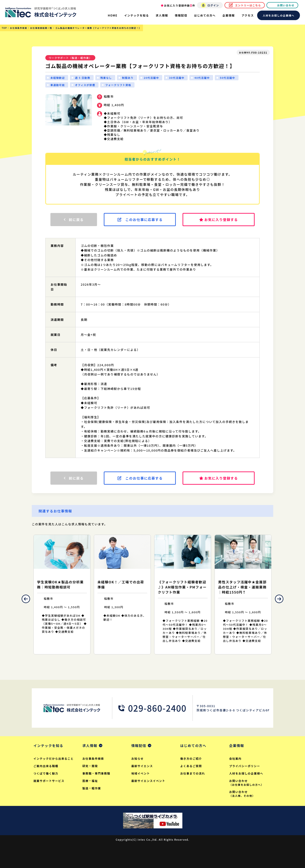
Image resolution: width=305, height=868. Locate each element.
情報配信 (139, 746)
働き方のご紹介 (191, 759)
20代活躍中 (151, 78)
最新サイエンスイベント (148, 781)
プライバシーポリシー (245, 766)
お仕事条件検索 (93, 759)
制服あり (128, 78)
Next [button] (279, 599)
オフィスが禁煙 (85, 85)
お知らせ (137, 759)
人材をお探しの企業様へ (279, 15)
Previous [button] (26, 599)
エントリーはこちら (248, 5)
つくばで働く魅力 (46, 773)
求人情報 (90, 746)
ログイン (213, 5)
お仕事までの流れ (193, 773)
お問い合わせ (286, 5)
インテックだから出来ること (54, 759)
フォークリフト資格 (118, 85)
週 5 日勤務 (83, 78)
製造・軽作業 (92, 788)
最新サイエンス (142, 766)
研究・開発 (90, 766)
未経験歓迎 (58, 78)
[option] (62, 595)
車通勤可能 (58, 85)
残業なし (106, 78)
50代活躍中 (227, 78)
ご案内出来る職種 (46, 766)
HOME (113, 15)
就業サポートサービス (49, 781)
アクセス (248, 15)
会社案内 (235, 759)
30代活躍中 (177, 78)
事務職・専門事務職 (96, 773)
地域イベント (141, 773)
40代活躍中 (202, 78)
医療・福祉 (90, 781)
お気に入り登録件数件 (180, 5)
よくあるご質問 (191, 766)
